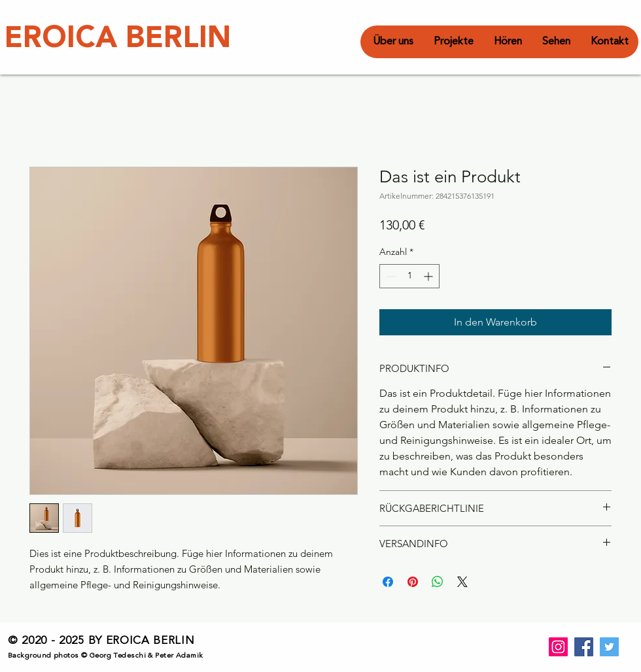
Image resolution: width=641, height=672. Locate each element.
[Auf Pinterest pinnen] (413, 582)
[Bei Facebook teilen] (388, 582)
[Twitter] (609, 647)
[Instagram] (558, 647)
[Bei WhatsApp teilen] (438, 582)
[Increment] (429, 276)
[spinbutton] (409, 276)
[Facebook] (584, 647)
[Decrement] (390, 276)
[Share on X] (462, 582)
